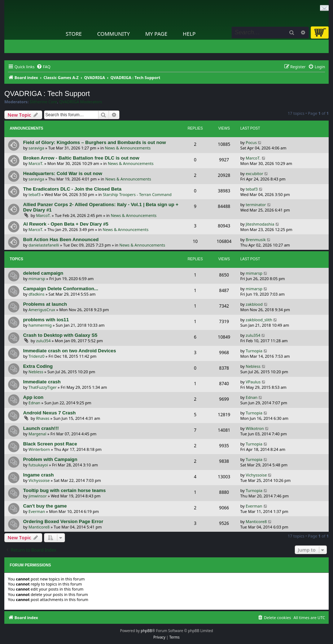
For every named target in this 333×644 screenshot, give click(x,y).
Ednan (34, 403)
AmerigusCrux (42, 310)
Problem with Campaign (50, 459)
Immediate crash (42, 382)
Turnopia (254, 351)
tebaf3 (34, 194)
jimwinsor (38, 496)
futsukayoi (38, 465)
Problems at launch (45, 304)
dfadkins (36, 294)
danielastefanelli (44, 245)
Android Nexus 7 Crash (49, 413)
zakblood (254, 304)
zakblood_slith (259, 320)
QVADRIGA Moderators (81, 102)
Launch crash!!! (41, 428)
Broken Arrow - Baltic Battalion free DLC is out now (81, 158)
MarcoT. (36, 163)
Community (113, 34)
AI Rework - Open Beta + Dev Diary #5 (66, 224)
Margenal (37, 434)
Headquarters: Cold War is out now (63, 173)
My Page (156, 34)
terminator (256, 204)
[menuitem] (43, 67)
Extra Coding (38, 366)
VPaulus (253, 382)
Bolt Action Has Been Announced (61, 240)
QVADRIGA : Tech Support (47, 93)
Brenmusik (256, 240)
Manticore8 (39, 527)
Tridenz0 (36, 356)
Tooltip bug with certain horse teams (64, 490)
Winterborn (39, 449)
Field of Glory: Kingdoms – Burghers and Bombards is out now (95, 142)
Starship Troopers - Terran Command (137, 194)
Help (189, 34)
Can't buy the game (45, 506)
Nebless (36, 372)
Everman (37, 511)
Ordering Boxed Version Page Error (63, 521)
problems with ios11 (46, 320)
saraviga (36, 148)
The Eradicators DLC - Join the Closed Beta (72, 189)
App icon (33, 397)
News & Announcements (128, 148)
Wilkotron (255, 428)
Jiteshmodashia (260, 224)
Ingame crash (38, 475)
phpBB (146, 631)
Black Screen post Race (50, 444)
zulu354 (43, 341)
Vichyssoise (39, 480)
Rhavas (43, 418)
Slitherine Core (43, 102)
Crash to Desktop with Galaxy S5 (60, 335)
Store (74, 34)
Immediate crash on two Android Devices (69, 351)
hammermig (40, 325)
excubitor (254, 173)
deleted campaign (43, 273)
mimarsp (37, 279)
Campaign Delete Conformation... (61, 289)
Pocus (251, 142)
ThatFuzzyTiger (43, 387)
